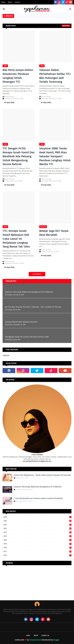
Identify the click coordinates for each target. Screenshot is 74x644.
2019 (38, 544)
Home (3, 2)
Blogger (56, 640)
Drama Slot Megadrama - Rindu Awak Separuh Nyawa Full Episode (42, 475)
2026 (38, 517)
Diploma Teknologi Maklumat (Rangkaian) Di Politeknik (29, 292)
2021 (38, 536)
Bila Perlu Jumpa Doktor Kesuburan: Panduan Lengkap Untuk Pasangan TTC (18, 76)
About (10, 2)
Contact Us (45, 636)
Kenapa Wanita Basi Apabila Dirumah (21, 322)
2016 (38, 555)
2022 (38, 532)
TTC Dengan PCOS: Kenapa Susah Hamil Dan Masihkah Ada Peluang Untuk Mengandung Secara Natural (19, 156)
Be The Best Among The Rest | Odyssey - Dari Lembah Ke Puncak (33, 307)
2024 (38, 525)
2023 (38, 528)
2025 (38, 521)
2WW (5, 66)
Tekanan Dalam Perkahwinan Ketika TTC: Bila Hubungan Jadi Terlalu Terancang (55, 76)
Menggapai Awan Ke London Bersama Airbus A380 (27, 337)
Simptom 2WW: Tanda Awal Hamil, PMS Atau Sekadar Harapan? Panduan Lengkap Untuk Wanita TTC (55, 156)
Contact (17, 2)
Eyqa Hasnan (10, 97)
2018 (38, 548)
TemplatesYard (35, 640)
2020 (38, 540)
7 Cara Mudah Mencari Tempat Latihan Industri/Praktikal (38, 498)
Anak (5, 227)
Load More (37, 274)
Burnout (43, 227)
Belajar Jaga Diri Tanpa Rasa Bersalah (54, 233)
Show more (65, 26)
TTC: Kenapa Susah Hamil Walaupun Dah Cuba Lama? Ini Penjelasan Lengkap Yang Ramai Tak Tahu (16, 239)
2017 (38, 551)
